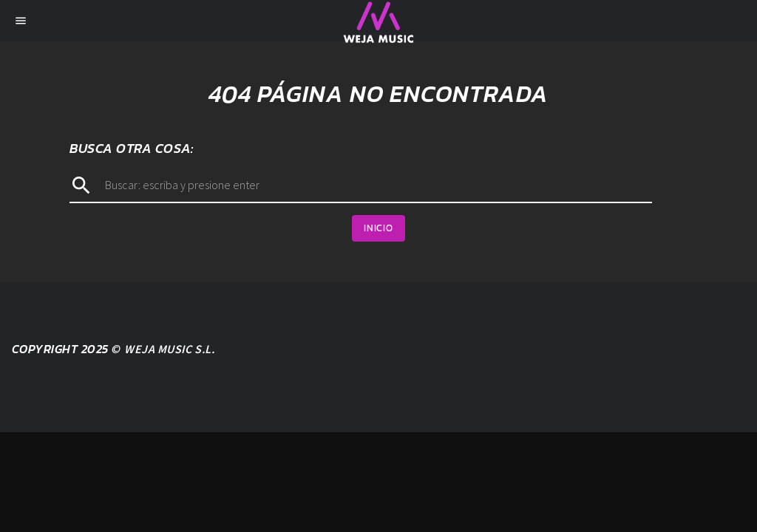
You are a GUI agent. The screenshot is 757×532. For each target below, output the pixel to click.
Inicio (378, 228)
